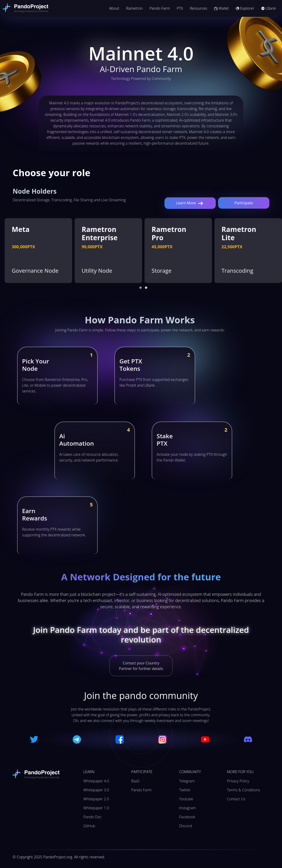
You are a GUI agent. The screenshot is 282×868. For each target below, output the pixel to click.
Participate (244, 203)
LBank (268, 8)
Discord (186, 826)
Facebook (187, 817)
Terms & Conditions (244, 790)
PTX (180, 8)
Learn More (190, 203)
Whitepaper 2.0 (96, 799)
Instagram (188, 808)
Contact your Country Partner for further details (141, 666)
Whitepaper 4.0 (96, 781)
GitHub (89, 826)
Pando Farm (160, 8)
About (114, 8)
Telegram (187, 781)
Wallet (222, 8)
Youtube (186, 799)
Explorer (245, 8)
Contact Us (236, 799)
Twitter (185, 790)
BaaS (135, 781)
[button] (141, 288)
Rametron (134, 8)
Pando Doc (92, 817)
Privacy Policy (238, 781)
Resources (199, 8)
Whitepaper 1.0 (96, 808)
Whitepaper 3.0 (96, 790)
